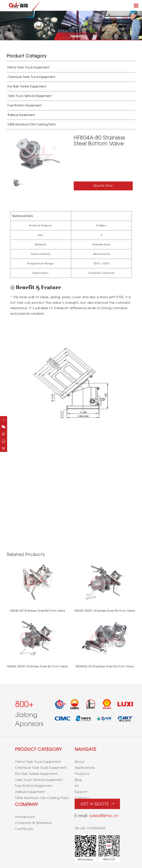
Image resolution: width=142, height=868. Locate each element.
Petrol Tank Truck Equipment (29, 67)
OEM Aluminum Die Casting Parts (32, 124)
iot (77, 786)
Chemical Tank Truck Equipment (31, 77)
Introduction (25, 817)
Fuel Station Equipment (25, 105)
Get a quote (97, 803)
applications (85, 768)
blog (78, 780)
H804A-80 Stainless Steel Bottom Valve (37, 611)
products (82, 774)
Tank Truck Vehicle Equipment (30, 96)
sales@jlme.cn (104, 816)
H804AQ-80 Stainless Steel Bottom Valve (105, 666)
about (80, 762)
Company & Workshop (33, 823)
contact (82, 798)
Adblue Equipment (21, 115)
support (81, 792)
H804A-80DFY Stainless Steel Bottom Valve (38, 666)
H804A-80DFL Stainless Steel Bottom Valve (105, 611)
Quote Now (103, 185)
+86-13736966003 (93, 828)
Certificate (24, 829)
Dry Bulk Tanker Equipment (27, 86)
